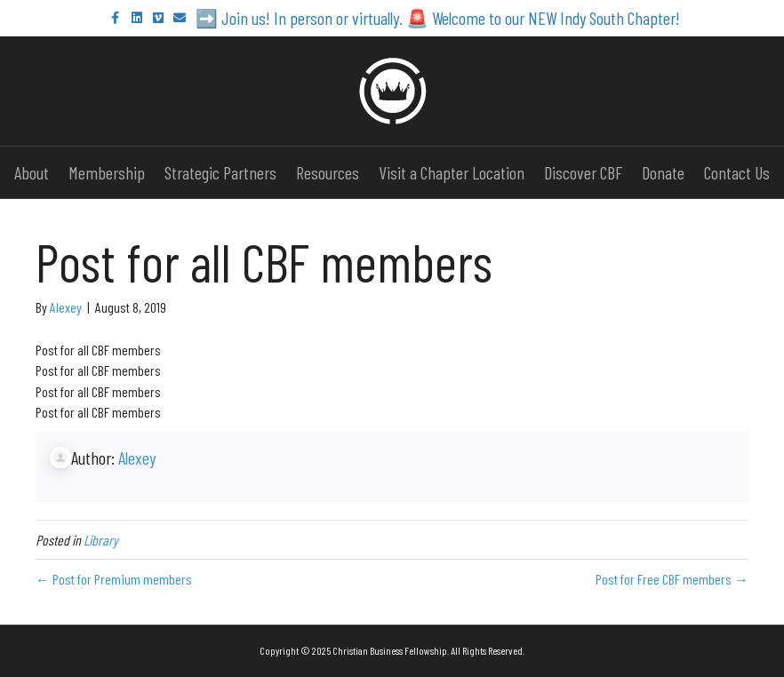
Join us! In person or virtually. (310, 18)
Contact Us (737, 172)
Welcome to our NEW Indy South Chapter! (556, 18)
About (32, 172)
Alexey (137, 458)
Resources (328, 172)
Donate (663, 172)
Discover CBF (583, 172)
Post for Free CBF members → (672, 579)
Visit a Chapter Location (452, 172)
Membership (107, 172)
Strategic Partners (220, 172)
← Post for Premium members (114, 579)
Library (101, 540)
